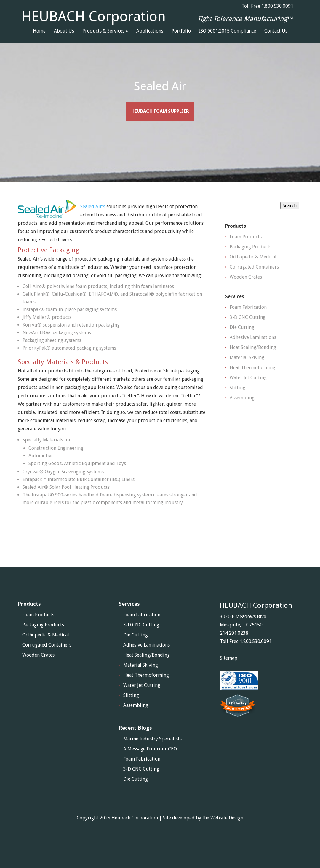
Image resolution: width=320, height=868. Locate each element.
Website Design (227, 832)
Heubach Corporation (135, 832)
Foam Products (246, 251)
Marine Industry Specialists (152, 753)
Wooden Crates (246, 291)
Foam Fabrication (248, 322)
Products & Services (103, 31)
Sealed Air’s (93, 221)
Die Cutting (242, 342)
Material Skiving (247, 372)
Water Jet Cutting (248, 392)
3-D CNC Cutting (248, 332)
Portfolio (181, 31)
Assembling (242, 412)
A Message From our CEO (150, 763)
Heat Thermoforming (252, 382)
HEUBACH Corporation (93, 17)
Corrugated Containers (254, 281)
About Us (64, 31)
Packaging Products (251, 261)
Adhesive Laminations (253, 352)
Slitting (237, 402)
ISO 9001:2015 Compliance (228, 31)
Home (39, 31)
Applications (150, 31)
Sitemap (229, 672)
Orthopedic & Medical (253, 271)
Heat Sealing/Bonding (253, 362)
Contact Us (276, 31)
